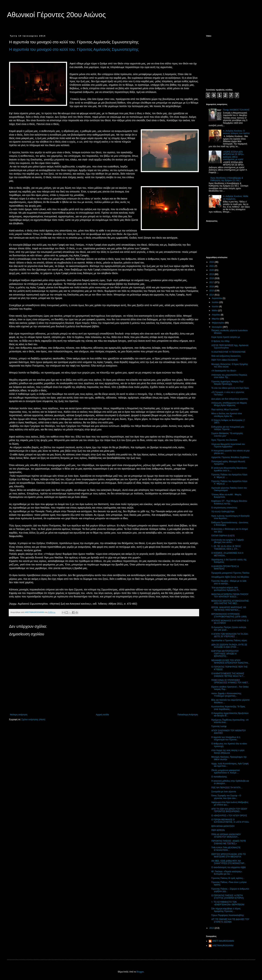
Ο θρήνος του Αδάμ (220, 341)
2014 (212, 295)
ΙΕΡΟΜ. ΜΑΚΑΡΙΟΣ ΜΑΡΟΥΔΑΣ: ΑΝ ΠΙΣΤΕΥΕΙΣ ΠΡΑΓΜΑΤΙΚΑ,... (229, 609)
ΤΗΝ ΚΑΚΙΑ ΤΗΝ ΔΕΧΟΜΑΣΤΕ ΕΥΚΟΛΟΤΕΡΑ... (226, 849)
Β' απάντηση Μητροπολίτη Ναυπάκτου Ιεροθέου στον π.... (229, 469)
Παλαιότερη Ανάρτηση (188, 715)
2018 (212, 278)
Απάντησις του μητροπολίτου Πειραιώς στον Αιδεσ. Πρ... (229, 376)
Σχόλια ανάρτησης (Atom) (33, 720)
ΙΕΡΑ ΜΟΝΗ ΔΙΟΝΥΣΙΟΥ (223, 826)
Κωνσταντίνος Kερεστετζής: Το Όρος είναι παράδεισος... (228, 708)
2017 (212, 282)
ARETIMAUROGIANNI (223, 946)
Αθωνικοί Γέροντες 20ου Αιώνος (56, 15)
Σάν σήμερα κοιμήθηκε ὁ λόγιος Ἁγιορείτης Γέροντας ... (226, 910)
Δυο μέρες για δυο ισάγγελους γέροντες (230, 399)
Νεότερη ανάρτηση (19, 715)
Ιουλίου (216, 302)
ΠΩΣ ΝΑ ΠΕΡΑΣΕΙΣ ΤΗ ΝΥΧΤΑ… (227, 788)
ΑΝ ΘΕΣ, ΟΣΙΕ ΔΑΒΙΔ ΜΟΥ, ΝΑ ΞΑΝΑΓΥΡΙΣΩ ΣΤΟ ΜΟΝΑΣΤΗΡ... (228, 862)
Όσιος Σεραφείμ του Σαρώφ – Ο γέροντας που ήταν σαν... (226, 797)
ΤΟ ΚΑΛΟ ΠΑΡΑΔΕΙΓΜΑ (223, 512)
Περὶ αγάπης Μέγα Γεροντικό (225, 410)
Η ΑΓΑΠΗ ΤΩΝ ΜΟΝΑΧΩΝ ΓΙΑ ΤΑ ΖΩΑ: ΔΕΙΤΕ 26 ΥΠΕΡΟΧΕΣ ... (230, 635)
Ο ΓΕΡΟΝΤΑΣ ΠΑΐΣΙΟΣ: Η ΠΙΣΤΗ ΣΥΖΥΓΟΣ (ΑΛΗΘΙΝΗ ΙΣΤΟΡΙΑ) (228, 897)
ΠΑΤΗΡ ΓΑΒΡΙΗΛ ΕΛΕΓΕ (223, 536)
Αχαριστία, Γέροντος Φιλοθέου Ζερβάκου (230, 457)
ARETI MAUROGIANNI (223, 941)
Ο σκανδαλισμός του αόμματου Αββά (228, 867)
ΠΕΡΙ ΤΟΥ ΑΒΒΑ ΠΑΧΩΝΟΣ (225, 360)
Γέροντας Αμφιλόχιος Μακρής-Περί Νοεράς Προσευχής (227, 383)
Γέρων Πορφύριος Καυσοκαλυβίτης (228, 915)
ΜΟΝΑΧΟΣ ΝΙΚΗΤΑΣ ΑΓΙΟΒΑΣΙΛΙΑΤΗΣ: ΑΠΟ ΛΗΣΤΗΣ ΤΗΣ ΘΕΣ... (230, 602)
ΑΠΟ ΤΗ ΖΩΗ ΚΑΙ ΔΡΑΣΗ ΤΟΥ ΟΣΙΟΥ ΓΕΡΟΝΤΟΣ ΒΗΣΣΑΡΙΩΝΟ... (229, 810)
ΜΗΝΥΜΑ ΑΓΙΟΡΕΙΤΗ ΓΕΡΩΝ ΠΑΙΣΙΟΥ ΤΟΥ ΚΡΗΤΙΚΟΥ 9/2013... (230, 595)
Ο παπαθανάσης (219, 777)
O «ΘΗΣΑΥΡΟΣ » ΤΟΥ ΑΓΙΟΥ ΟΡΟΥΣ (229, 816)
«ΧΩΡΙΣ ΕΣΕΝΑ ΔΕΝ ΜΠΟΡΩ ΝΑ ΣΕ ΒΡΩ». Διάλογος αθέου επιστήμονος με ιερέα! (234, 156)
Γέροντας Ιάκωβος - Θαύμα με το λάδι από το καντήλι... (229, 582)
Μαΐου (215, 311)
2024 (212, 262)
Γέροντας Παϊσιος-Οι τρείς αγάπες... (228, 878)
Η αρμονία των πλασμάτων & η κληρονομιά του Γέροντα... (226, 738)
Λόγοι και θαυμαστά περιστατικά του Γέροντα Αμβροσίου (228, 445)
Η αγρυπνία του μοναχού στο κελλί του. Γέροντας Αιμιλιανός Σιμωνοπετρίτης (74, 49)
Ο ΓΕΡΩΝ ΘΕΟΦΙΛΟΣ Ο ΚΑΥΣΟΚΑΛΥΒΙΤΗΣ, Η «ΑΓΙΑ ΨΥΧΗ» (230, 821)
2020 (212, 270)
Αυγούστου (217, 298)
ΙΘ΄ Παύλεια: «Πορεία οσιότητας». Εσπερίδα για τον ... (227, 873)
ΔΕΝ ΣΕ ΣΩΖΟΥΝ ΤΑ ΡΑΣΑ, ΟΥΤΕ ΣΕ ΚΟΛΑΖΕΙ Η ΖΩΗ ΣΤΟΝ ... (229, 646)
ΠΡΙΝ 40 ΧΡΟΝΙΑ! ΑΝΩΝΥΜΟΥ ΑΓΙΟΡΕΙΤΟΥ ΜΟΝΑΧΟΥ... (226, 836)
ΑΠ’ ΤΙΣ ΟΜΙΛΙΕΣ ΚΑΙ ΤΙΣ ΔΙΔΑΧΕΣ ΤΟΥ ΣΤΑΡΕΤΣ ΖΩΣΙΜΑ (230, 921)
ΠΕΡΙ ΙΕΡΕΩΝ (218, 830)
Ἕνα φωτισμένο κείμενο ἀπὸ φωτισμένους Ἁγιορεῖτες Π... (226, 589)
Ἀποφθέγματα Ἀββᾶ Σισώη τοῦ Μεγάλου (230, 577)
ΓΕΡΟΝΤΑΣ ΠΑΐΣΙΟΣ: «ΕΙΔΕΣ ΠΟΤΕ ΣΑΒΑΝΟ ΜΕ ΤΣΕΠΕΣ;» (229, 842)
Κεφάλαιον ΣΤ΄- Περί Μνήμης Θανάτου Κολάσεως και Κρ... (229, 502)
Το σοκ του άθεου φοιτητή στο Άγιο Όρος (230, 388)
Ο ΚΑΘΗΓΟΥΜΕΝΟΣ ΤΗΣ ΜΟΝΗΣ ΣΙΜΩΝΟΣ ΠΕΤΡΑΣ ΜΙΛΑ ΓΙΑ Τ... (228, 675)
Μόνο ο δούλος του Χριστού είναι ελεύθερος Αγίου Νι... (227, 415)
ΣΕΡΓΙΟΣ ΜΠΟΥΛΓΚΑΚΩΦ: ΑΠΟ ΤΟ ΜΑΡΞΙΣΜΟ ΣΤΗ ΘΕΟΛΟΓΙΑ (229, 855)
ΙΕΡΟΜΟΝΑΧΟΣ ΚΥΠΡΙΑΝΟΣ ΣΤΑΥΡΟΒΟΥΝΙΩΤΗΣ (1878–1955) (229, 615)
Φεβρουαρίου (218, 323)
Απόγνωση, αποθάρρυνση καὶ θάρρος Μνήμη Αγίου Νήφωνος (229, 404)
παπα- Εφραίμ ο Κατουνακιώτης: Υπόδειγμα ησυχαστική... (227, 695)
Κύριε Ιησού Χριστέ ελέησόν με (226, 337)
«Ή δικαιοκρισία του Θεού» (224, 371)
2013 (212, 928)
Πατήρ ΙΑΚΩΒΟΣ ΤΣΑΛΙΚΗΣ (236, 110)
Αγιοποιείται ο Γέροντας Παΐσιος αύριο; (229, 640)
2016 (212, 287)
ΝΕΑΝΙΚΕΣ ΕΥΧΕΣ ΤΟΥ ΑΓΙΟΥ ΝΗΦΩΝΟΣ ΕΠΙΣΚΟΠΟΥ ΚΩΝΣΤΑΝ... (230, 662)
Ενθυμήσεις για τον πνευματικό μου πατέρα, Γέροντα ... (228, 428)
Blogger (140, 972)
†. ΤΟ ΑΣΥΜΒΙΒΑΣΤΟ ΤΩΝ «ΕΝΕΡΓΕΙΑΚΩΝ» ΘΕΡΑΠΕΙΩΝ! (228, 903)
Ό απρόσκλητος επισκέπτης (224, 508)
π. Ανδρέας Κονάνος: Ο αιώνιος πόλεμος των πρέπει (236, 132)
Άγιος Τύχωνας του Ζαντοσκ (224, 440)
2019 (212, 274)
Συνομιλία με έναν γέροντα (224, 792)
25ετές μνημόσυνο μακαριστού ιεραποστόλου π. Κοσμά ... (225, 771)
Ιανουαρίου (217, 327)
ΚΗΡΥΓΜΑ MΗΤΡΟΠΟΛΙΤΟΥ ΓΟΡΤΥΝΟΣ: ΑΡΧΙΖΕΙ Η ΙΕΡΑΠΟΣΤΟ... (225, 654)
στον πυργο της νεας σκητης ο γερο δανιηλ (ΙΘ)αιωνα (228, 752)
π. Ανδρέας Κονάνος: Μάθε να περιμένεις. (236, 198)
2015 (212, 291)
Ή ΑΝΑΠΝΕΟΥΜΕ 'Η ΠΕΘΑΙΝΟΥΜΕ (228, 352)
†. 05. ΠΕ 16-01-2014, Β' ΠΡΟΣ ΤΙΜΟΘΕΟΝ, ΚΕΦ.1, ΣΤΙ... (226, 548)
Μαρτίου (216, 319)
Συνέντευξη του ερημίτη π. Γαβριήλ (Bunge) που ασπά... (228, 541)
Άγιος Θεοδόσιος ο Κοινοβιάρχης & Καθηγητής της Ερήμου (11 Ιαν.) (227, 179)
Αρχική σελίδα (102, 715)
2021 (212, 266)
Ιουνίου (216, 306)
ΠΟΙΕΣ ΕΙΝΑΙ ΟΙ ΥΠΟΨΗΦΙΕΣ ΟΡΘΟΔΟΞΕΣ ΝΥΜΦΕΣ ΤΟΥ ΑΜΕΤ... (230, 681)
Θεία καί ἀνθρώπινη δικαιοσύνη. (226, 356)
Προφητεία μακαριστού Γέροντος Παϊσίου (230, 573)
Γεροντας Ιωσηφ (219, 726)
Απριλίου (216, 315)
